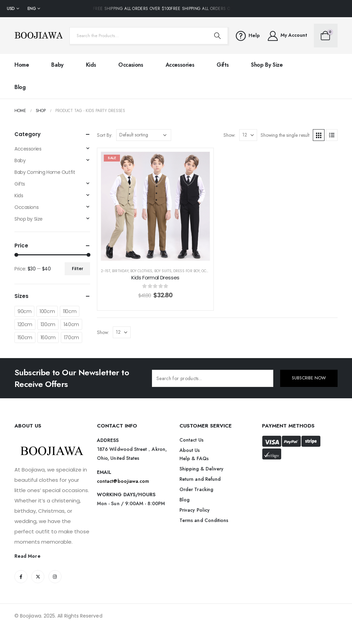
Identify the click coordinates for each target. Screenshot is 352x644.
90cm (24, 311)
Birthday (120, 271)
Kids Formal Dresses (155, 277)
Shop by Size (267, 65)
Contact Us (191, 440)
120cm (25, 324)
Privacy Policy (195, 510)
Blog (20, 87)
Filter (78, 269)
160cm (48, 337)
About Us (190, 450)
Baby (57, 65)
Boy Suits (163, 271)
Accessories (180, 65)
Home (22, 65)
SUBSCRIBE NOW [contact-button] (309, 378)
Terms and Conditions (204, 520)
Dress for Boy (186, 271)
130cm (48, 324)
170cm (71, 337)
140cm (71, 324)
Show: (229, 135)
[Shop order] (144, 135)
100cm (47, 311)
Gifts (223, 65)
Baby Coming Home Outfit (45, 172)
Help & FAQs (194, 458)
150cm (25, 337)
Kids (91, 65)
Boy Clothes (141, 271)
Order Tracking (196, 489)
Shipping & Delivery (201, 469)
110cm (70, 311)
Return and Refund (200, 479)
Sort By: (105, 135)
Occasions (131, 65)
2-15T (106, 271)
